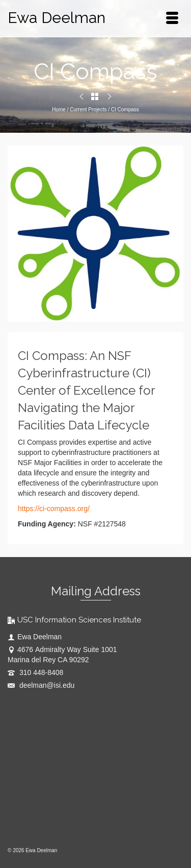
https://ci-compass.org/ (54, 509)
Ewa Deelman (57, 18)
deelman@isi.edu (41, 685)
